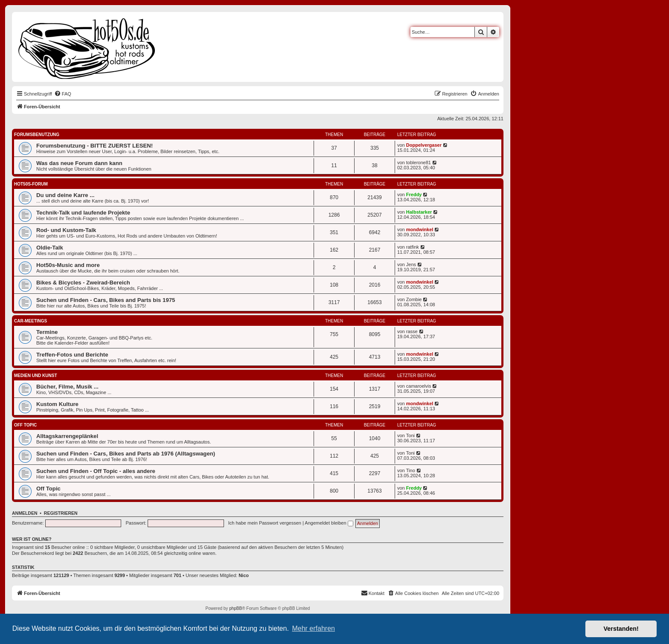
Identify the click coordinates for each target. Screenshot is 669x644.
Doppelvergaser (424, 145)
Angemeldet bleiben (329, 523)
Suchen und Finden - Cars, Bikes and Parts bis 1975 (106, 300)
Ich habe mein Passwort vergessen (265, 523)
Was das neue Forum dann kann (79, 163)
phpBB (236, 608)
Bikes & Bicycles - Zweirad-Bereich (83, 283)
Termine (47, 332)
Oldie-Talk (50, 248)
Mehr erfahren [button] (313, 628)
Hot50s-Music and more (68, 265)
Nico (244, 575)
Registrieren (61, 513)
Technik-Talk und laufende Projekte (83, 213)
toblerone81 (419, 162)
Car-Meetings (31, 321)
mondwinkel (420, 229)
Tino (411, 470)
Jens (411, 264)
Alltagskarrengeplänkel (67, 436)
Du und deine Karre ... (65, 195)
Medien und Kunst (36, 376)
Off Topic (25, 425)
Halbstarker (419, 212)
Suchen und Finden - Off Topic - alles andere (96, 471)
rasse (412, 331)
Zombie (414, 299)
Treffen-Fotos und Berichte (72, 355)
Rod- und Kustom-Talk (66, 230)
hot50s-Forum (31, 184)
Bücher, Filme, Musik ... (67, 387)
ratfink (413, 247)
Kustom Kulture (57, 404)
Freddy (414, 194)
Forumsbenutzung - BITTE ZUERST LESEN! (95, 146)
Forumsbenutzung (37, 135)
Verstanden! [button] (621, 629)
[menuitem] (63, 94)
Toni (410, 435)
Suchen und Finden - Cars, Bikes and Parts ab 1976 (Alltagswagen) (126, 454)
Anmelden (25, 513)
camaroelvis (419, 386)
